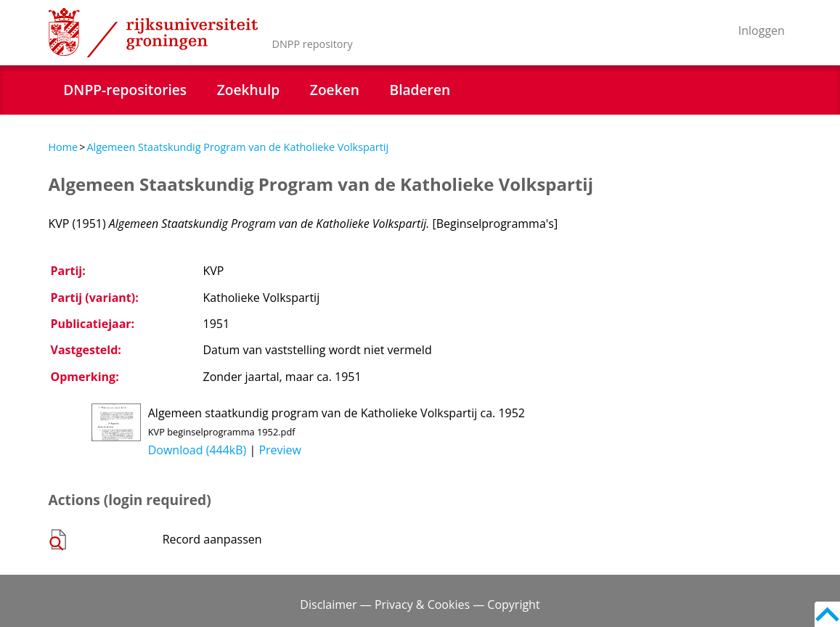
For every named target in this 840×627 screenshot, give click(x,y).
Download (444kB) (197, 450)
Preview (280, 450)
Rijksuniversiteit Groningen (153, 33)
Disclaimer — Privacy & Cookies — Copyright (420, 605)
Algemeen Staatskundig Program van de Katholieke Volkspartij (237, 147)
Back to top (827, 614)
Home (64, 147)
